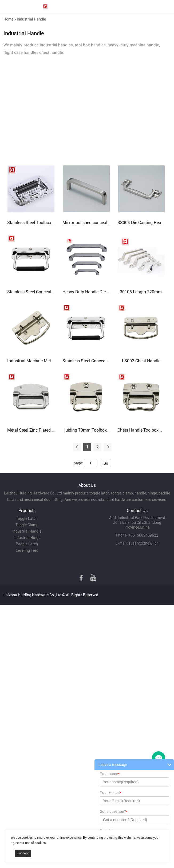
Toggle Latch (27, 518)
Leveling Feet (27, 550)
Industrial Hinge (27, 538)
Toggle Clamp (27, 525)
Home (8, 19)
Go (106, 463)
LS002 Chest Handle (141, 361)
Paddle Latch (27, 544)
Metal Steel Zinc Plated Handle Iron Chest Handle (54, 430)
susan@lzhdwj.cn (144, 543)
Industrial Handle (31, 19)
